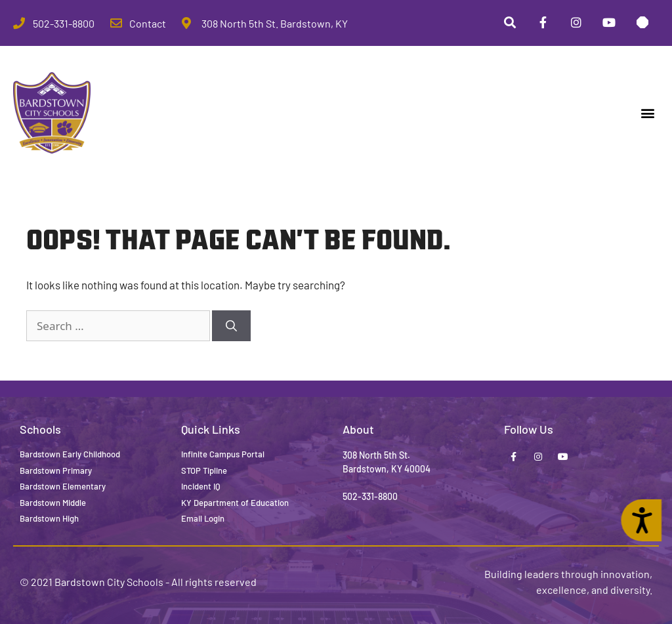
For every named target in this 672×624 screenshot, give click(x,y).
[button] (648, 113)
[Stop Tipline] (642, 23)
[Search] (231, 326)
